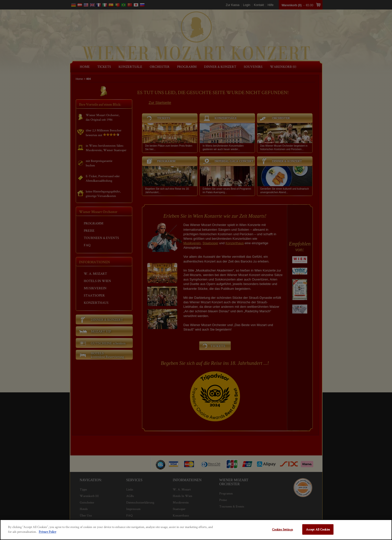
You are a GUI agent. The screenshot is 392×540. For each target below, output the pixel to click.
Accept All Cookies (318, 529)
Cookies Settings (282, 529)
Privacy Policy (47, 532)
